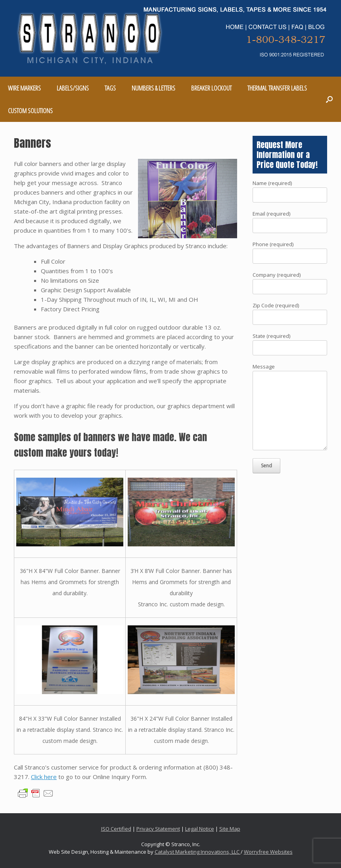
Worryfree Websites (268, 852)
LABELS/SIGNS (73, 88)
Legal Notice (200, 829)
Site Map (230, 829)
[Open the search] (329, 99)
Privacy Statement (158, 829)
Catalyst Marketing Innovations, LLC (198, 852)
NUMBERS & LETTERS (153, 88)
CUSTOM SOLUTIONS (30, 111)
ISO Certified (116, 829)
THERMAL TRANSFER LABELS (277, 88)
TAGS (110, 88)
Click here (44, 777)
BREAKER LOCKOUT (211, 88)
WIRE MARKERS (24, 88)
